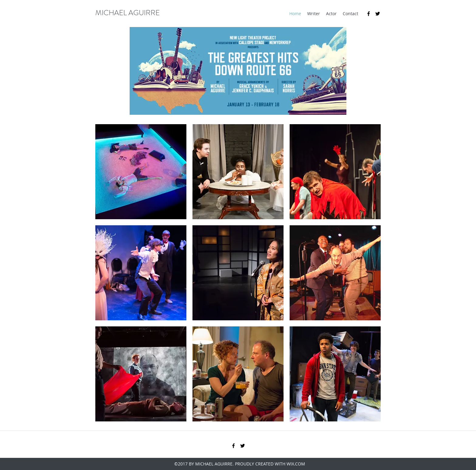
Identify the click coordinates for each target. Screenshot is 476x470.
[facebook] (369, 14)
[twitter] (378, 14)
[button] (141, 172)
